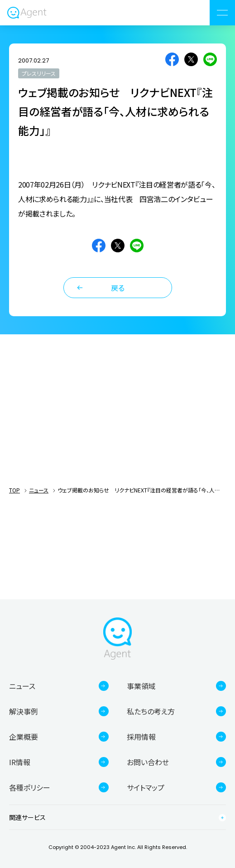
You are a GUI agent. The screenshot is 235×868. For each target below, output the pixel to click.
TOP (14, 490)
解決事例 (24, 711)
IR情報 (20, 762)
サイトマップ (146, 787)
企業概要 (24, 737)
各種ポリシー (30, 787)
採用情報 (141, 737)
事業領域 (141, 686)
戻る (118, 288)
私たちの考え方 (151, 711)
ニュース (39, 490)
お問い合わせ (148, 762)
